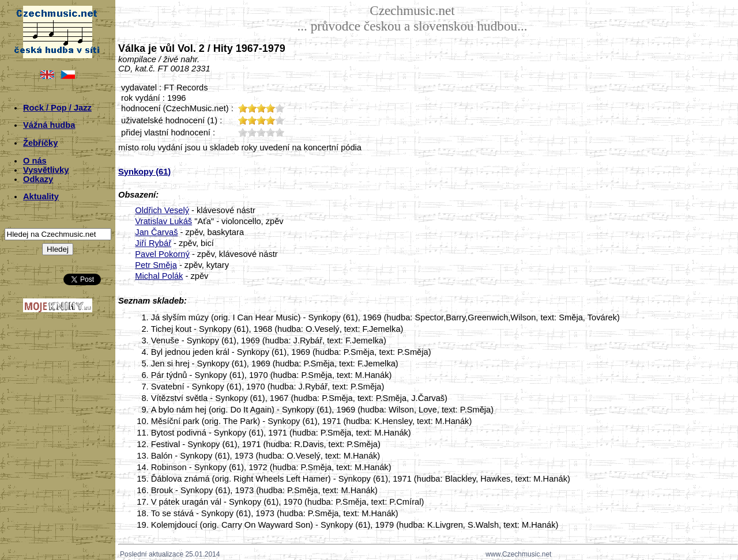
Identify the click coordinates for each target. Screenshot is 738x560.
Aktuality (41, 196)
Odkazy (38, 179)
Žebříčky (40, 143)
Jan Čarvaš (156, 232)
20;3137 (252, 132)
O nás (35, 161)
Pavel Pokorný (162, 254)
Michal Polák (159, 276)
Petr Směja (156, 265)
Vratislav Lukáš (163, 221)
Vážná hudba (49, 125)
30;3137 (261, 132)
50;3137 (280, 132)
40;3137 (270, 132)
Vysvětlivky (46, 170)
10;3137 (243, 132)
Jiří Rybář (153, 243)
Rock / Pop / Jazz (57, 108)
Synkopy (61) (144, 172)
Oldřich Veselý (162, 210)
